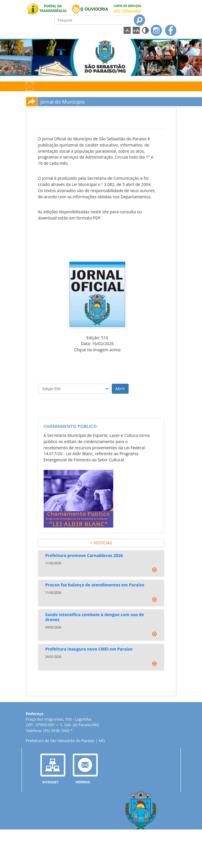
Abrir (120, 389)
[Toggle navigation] (30, 86)
